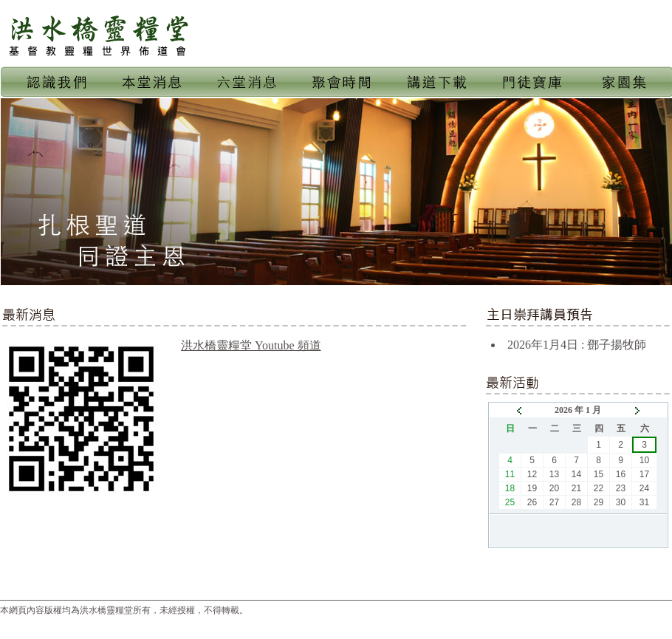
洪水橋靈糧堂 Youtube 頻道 (251, 345)
